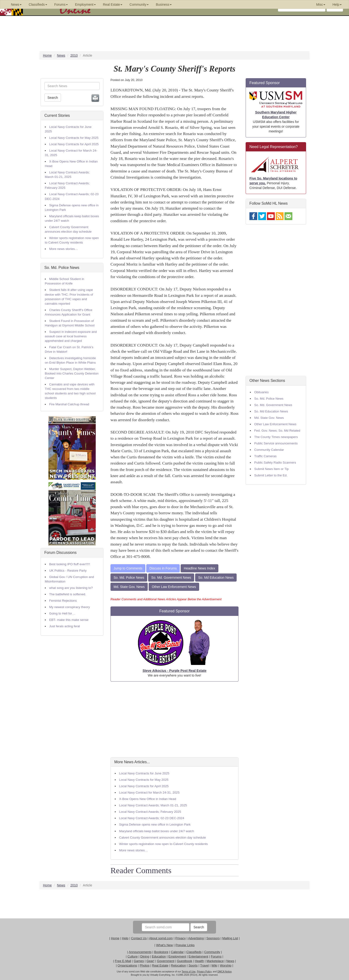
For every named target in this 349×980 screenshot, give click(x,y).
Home (115, 938)
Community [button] (139, 5)
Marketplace (215, 961)
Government (166, 961)
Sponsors (213, 938)
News (230, 961)
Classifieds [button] (38, 5)
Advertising (196, 938)
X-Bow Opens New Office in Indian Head (148, 799)
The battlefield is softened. (68, 594)
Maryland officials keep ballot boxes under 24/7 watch (156, 831)
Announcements (140, 952)
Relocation (178, 965)
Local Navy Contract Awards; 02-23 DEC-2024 (152, 818)
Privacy (181, 938)
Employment (177, 956)
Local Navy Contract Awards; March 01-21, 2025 (153, 805)
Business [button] (164, 5)
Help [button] (337, 5)
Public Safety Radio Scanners (275, 463)
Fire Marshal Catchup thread (69, 404)
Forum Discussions (60, 553)
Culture (133, 956)
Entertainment (198, 956)
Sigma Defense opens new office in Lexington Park (155, 824)
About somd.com (161, 938)
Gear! (150, 961)
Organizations (127, 965)
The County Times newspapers (276, 437)
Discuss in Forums (163, 568)
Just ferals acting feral (64, 626)
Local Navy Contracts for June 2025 (144, 773)
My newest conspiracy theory (69, 607)
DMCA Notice (225, 972)
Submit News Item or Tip (271, 469)
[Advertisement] (174, 719)
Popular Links (185, 945)
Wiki (214, 965)
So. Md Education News (216, 578)
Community (212, 952)
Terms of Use (189, 972)
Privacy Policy (204, 972)
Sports (193, 965)
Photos (145, 965)
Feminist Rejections (63, 601)
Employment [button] (85, 5)
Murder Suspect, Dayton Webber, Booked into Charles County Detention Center (72, 373)
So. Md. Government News (171, 578)
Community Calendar (269, 450)
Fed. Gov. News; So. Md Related (277, 431)
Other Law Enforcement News (174, 587)
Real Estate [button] (113, 5)
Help (125, 938)
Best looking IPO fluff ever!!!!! (69, 564)
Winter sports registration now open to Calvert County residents (163, 844)
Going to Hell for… (62, 613)
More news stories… (63, 249)
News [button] (16, 5)
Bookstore (161, 952)
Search (53, 98)
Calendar (177, 952)
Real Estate (160, 965)
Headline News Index (199, 568)
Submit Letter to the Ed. (271, 475)
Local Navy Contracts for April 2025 (74, 144)
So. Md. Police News (62, 268)
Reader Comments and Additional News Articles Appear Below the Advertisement (166, 599)
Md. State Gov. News (129, 587)
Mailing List (230, 938)
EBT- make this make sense (69, 620)
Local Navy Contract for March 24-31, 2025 (149, 793)
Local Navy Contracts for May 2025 (74, 138)
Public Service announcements (276, 443)
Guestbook (184, 961)
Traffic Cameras (265, 456)
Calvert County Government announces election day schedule (162, 838)
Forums (216, 956)
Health (200, 961)
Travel (204, 965)
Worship (226, 965)
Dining (145, 956)
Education (159, 956)
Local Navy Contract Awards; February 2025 (150, 812)
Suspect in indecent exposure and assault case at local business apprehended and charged (71, 336)
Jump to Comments (128, 568)
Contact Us (139, 938)
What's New (164, 945)
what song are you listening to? (71, 588)
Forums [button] (61, 5)
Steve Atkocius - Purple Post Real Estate (174, 671)
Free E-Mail (123, 961)
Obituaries (261, 392)
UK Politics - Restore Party (68, 571)
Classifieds (194, 952)
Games (139, 961)
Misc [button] (321, 5)
